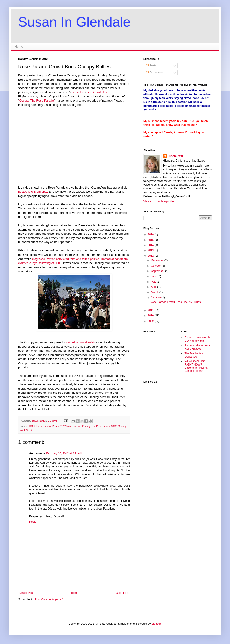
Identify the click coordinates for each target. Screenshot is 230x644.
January (156, 298)
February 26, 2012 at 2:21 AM (64, 453)
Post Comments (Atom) (49, 599)
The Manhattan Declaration (194, 355)
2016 (151, 234)
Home (19, 47)
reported (78, 92)
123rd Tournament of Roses (44, 426)
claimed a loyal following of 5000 (40, 263)
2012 (151, 256)
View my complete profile (159, 201)
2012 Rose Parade (71, 426)
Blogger (156, 624)
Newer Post (26, 593)
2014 (151, 245)
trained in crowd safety (81, 342)
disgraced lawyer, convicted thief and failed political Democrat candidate (80, 259)
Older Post (122, 593)
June (154, 276)
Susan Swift (175, 156)
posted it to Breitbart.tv (33, 192)
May (154, 282)
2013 (151, 250)
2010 (151, 316)
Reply (33, 522)
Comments (154, 72)
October (156, 266)
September (158, 271)
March (155, 292)
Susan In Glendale (74, 22)
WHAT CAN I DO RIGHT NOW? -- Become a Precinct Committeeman (196, 366)
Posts (151, 65)
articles (102, 92)
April (154, 287)
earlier (92, 92)
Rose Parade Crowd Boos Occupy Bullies (175, 302)
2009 (151, 321)
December (158, 260)
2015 (151, 240)
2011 (151, 310)
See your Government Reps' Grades (198, 347)
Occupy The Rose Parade (37, 101)
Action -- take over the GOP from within (198, 339)
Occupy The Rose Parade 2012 (99, 426)
